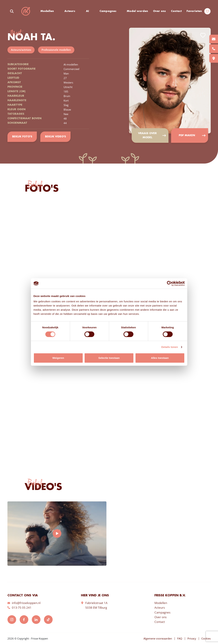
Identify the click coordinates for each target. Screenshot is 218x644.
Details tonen (170, 347)
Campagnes (108, 11)
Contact (176, 11)
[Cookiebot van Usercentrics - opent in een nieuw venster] (169, 283)
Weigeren (58, 358)
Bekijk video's (55, 137)
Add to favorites (203, 35)
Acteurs (70, 11)
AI (87, 11)
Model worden (137, 11)
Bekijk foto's (22, 137)
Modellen (47, 11)
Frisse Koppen (26, 11)
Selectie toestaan (109, 358)
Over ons (159, 11)
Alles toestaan (160, 358)
